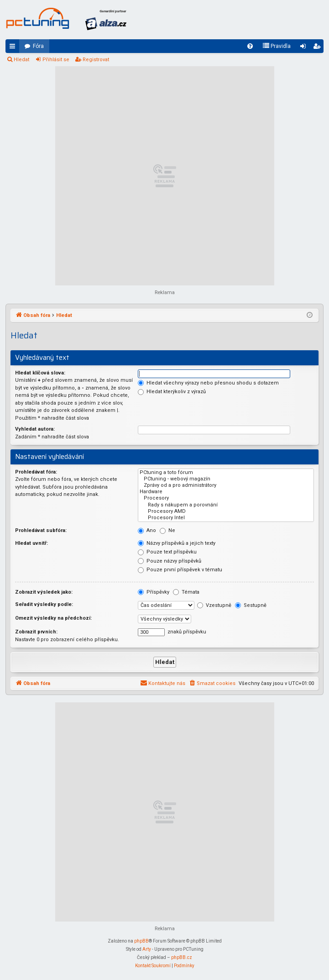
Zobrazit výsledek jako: (44, 592)
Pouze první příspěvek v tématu (180, 570)
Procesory (226, 498)
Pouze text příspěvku (167, 552)
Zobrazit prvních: (36, 632)
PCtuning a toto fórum (226, 473)
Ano (147, 530)
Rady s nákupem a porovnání (226, 505)
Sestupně (251, 605)
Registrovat (96, 60)
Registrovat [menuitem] (319, 48)
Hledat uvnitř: (31, 543)
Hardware (226, 492)
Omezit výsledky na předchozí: (53, 618)
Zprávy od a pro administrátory (226, 485)
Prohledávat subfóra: (41, 530)
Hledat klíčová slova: (40, 373)
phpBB (141, 941)
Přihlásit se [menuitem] (305, 48)
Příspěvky (154, 592)
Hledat (21, 60)
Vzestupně (214, 605)
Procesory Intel (226, 518)
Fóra (38, 46)
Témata (186, 592)
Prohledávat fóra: (36, 472)
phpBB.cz (182, 957)
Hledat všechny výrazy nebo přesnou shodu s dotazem (208, 383)
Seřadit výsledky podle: (44, 604)
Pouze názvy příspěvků (170, 561)
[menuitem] (250, 46)
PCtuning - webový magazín (226, 479)
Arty (147, 949)
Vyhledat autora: (35, 429)
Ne (167, 530)
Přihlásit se (56, 60)
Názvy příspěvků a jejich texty (177, 543)
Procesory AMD (226, 511)
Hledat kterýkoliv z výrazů (172, 392)
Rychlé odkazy (14, 48)
